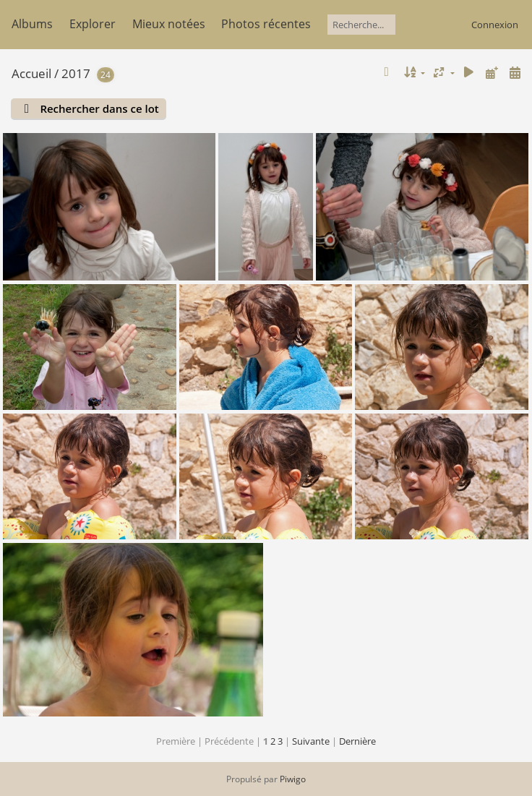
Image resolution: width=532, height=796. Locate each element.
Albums (32, 24)
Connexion (495, 25)
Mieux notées (169, 24)
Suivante (311, 741)
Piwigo (293, 779)
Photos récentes (266, 24)
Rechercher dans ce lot (99, 108)
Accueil (31, 73)
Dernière (357, 741)
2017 (76, 73)
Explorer (93, 24)
